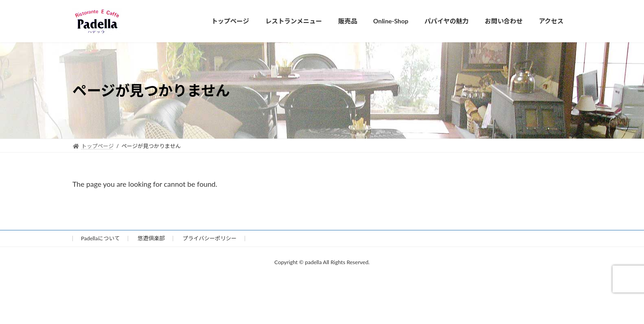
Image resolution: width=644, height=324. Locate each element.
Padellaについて (100, 238)
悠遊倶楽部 (151, 238)
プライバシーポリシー (210, 238)
